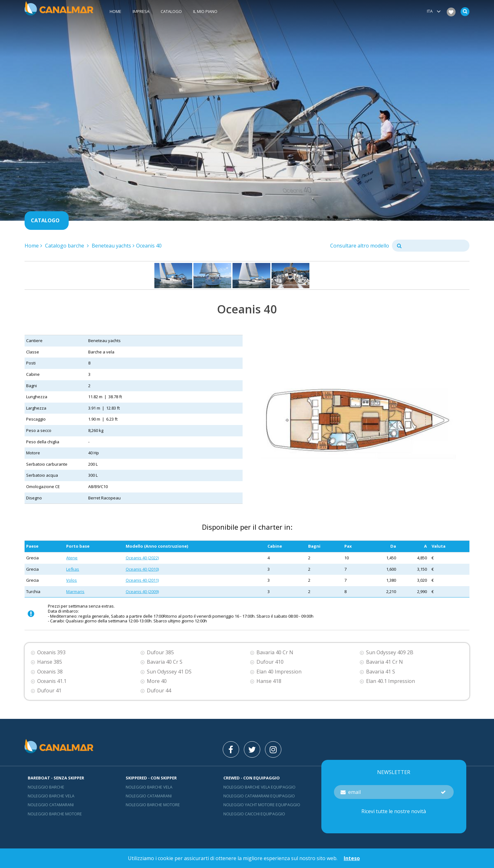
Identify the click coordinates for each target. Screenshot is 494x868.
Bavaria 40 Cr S (165, 662)
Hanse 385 (50, 662)
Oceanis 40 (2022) (142, 558)
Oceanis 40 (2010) (142, 569)
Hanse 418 (269, 681)
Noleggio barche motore (55, 814)
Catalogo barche (65, 246)
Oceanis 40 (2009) (142, 591)
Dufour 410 (270, 662)
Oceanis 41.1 (52, 681)
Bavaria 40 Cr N (275, 652)
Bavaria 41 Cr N (385, 662)
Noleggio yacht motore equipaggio (262, 805)
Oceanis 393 (51, 652)
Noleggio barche (46, 787)
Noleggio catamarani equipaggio (259, 796)
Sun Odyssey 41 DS (169, 672)
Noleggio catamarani (51, 805)
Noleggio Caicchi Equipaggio (254, 814)
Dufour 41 (49, 691)
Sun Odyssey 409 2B (390, 652)
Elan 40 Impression (279, 672)
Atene (72, 558)
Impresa (141, 12)
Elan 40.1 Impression (391, 681)
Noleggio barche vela (51, 796)
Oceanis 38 (50, 672)
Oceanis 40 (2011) (142, 580)
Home (115, 12)
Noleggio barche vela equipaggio (259, 787)
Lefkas (73, 569)
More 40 (157, 681)
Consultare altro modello (360, 246)
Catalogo (171, 12)
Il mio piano (205, 12)
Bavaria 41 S (381, 672)
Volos (72, 580)
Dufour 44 (159, 691)
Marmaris (75, 591)
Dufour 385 (160, 652)
